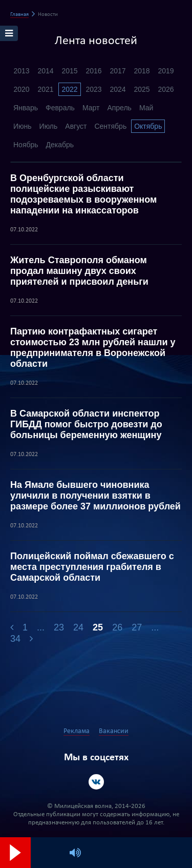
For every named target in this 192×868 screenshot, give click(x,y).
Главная (19, 15)
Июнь (23, 126)
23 (59, 627)
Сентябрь (110, 126)
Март (91, 108)
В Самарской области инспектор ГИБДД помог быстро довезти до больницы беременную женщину (86, 424)
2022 (69, 89)
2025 (142, 89)
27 (137, 627)
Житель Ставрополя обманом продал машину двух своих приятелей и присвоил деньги (79, 271)
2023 (93, 89)
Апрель (119, 108)
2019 (166, 71)
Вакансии (114, 731)
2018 (142, 71)
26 (117, 627)
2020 (21, 89)
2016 (93, 71)
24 (78, 627)
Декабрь (60, 145)
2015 (69, 71)
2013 (21, 71)
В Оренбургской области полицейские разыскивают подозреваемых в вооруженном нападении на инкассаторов (83, 194)
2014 (45, 71)
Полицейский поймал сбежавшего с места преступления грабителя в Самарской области (92, 567)
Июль (49, 126)
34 (15, 639)
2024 (118, 89)
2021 (45, 89)
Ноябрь (26, 145)
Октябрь (148, 126)
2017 (118, 71)
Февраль (60, 108)
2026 (166, 89)
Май (146, 108)
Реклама (77, 731)
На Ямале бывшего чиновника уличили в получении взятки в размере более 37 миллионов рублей (95, 496)
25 (98, 627)
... (41, 627)
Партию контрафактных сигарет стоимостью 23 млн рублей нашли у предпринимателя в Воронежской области (93, 348)
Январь (26, 108)
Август (76, 126)
